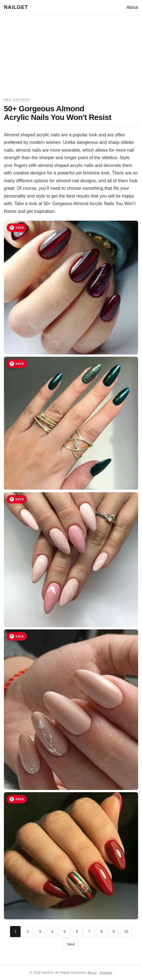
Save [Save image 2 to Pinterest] (20, 364)
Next (71, 944)
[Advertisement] (71, 58)
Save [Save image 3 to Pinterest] (20, 499)
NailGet (16, 7)
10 (126, 931)
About (132, 7)
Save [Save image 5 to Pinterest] (20, 799)
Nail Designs (17, 100)
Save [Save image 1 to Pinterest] (20, 228)
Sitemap (106, 972)
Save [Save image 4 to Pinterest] (20, 636)
